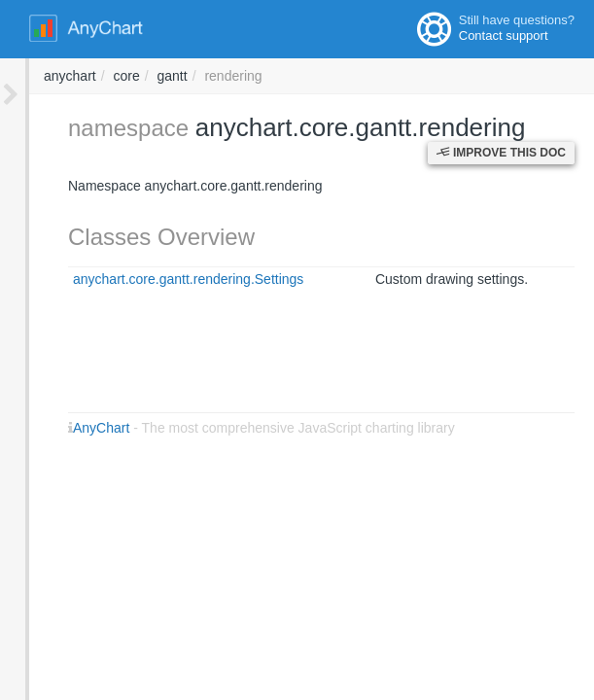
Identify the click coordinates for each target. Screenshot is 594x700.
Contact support (504, 35)
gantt (435, 76)
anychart (332, 76)
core (388, 76)
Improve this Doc (501, 153)
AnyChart (72, 428)
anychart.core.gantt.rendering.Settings (159, 279)
